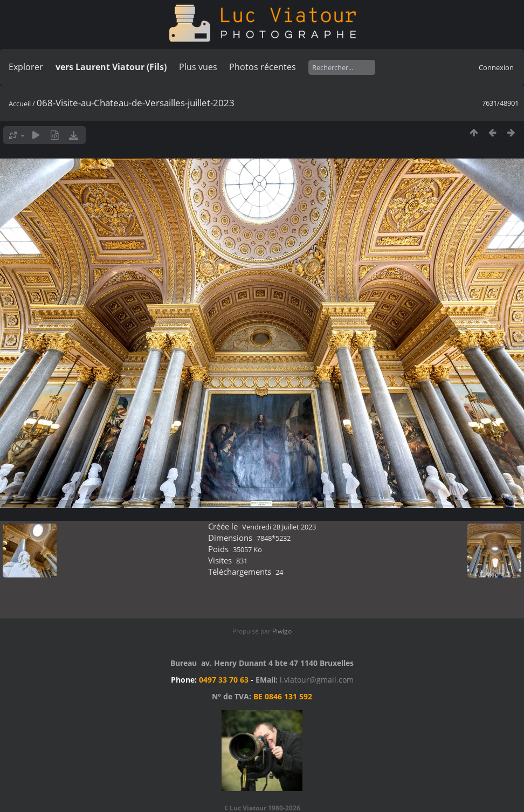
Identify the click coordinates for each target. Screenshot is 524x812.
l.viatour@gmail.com (317, 680)
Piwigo (282, 631)
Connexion (496, 67)
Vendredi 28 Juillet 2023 (279, 527)
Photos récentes (263, 67)
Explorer (26, 67)
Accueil (20, 104)
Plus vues (198, 67)
